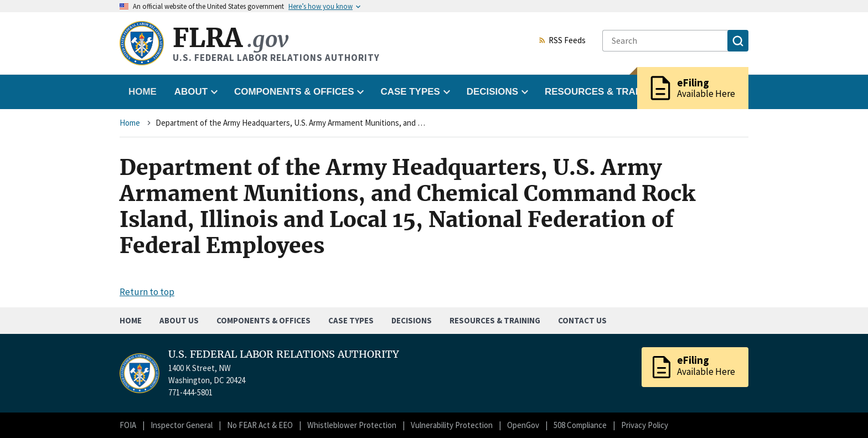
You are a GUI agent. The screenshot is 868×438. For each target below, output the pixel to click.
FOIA (128, 425)
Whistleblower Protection (352, 425)
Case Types (351, 320)
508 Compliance (580, 425)
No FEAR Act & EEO (260, 425)
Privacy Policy (645, 425)
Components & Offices (263, 320)
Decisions (412, 320)
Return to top (147, 292)
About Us (179, 320)
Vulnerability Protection (452, 425)
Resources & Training (495, 320)
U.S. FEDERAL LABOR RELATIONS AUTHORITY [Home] (284, 354)
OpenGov (523, 425)
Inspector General (182, 425)
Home (143, 92)
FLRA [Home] (231, 38)
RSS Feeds (562, 41)
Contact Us (582, 320)
